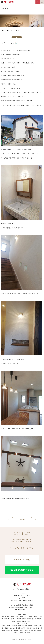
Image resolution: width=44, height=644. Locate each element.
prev (8, 519)
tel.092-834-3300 (22, 548)
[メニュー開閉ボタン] (42, 2)
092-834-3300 (17, 600)
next (35, 519)
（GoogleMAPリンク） (22, 598)
